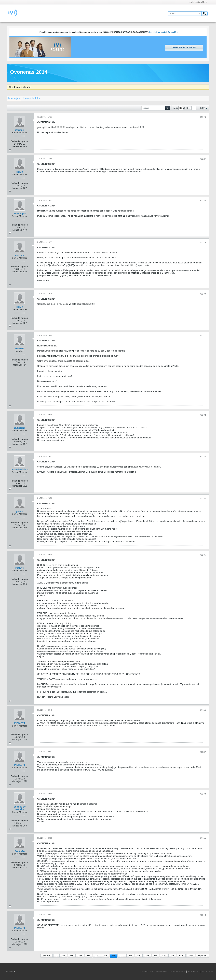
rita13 (19, 172)
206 (80, 956)
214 (97, 956)
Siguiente (202, 956)
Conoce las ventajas (184, 48)
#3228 (203, 201)
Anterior (47, 956)
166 (72, 956)
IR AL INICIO (194, 972)
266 (155, 956)
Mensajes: (17, 146)
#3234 (203, 498)
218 (130, 956)
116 (63, 956)
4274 (191, 956)
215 (105, 956)
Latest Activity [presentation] (32, 98)
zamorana (19, 428)
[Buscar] (185, 14)
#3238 (203, 794)
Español (10, 972)
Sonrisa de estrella (20, 808)
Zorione (19, 130)
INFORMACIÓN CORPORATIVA (154, 972)
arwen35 (20, 348)
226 (147, 956)
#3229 (203, 242)
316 (164, 956)
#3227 (203, 159)
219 (139, 956)
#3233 (203, 457)
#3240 (203, 915)
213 (88, 956)
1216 (181, 956)
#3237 (203, 752)
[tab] (14, 99)
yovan (20, 511)
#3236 (203, 710)
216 (114, 956)
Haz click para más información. (163, 32)
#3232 (203, 415)
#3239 (203, 838)
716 (172, 956)
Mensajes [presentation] (14, 98)
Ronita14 (19, 851)
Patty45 (20, 568)
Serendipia (20, 214)
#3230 (203, 294)
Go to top (208, 972)
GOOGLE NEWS (178, 972)
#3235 (203, 555)
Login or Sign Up (198, 2)
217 (122, 956)
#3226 (203, 117)
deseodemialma (19, 470)
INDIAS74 (19, 723)
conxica (20, 255)
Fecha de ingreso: (20, 141)
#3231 (203, 336)
